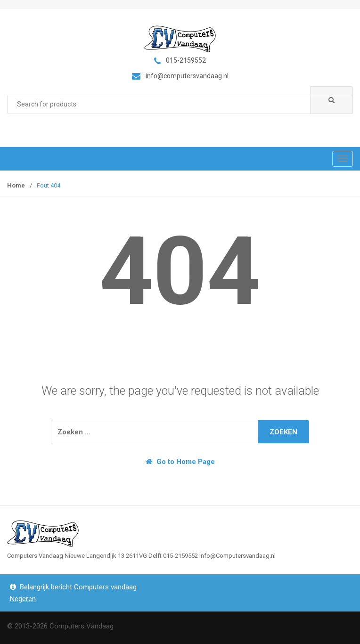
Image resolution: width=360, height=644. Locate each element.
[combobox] (180, 104)
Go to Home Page (180, 462)
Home (16, 185)
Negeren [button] (23, 599)
